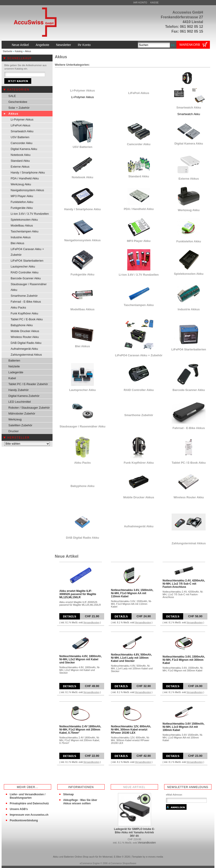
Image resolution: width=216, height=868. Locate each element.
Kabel (12, 378)
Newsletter (63, 45)
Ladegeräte (16, 372)
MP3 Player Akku (22, 196)
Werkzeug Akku (21, 184)
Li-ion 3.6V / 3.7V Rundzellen (30, 214)
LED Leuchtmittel (20, 402)
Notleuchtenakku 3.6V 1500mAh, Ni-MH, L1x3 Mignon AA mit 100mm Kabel (184, 727)
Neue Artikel (20, 45)
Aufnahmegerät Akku (24, 349)
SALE (12, 96)
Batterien (14, 360)
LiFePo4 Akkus (20, 125)
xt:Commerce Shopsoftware (122, 863)
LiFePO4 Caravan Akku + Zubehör (27, 252)
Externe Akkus (20, 167)
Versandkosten (91, 623)
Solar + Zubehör (19, 108)
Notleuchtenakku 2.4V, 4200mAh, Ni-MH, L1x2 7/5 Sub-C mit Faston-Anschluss (184, 584)
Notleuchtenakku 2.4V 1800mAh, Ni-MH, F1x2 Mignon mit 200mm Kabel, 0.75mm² (80, 730)
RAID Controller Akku (25, 272)
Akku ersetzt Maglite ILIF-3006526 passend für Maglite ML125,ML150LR (78, 594)
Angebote (42, 45)
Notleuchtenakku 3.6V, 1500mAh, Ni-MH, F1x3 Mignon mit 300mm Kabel (184, 660)
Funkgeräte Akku (22, 208)
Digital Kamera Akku (24, 149)
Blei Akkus (17, 243)
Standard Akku (20, 161)
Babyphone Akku (22, 325)
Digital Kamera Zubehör (24, 396)
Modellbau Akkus (22, 225)
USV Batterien (20, 137)
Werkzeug (15, 419)
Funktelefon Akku (22, 202)
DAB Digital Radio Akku (26, 343)
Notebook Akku (20, 155)
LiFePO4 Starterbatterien (27, 261)
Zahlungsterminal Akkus (26, 355)
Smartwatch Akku (22, 131)
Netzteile (14, 366)
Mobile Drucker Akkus (25, 331)
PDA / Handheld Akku (25, 178)
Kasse (155, 2)
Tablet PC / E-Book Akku (27, 319)
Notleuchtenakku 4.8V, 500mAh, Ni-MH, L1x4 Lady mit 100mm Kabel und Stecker (131, 658)
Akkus (28, 51)
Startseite (7, 51)
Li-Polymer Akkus (22, 119)
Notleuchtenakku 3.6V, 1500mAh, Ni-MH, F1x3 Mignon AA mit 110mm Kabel (132, 593)
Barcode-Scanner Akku (26, 278)
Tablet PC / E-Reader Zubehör (28, 384)
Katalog (19, 51)
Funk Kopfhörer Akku (24, 313)
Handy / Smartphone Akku (28, 172)
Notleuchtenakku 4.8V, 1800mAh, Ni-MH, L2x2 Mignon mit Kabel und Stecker (80, 659)
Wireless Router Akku (25, 337)
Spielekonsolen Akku (24, 220)
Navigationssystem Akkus (27, 190)
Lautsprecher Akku (23, 266)
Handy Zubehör (19, 390)
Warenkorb (190, 45)
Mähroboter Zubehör (22, 414)
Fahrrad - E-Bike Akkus (26, 302)
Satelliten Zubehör (20, 425)
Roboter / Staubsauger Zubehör (29, 408)
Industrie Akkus (21, 237)
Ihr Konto (140, 2)
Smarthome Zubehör (24, 296)
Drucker (14, 431)
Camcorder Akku (22, 143)
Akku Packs (18, 307)
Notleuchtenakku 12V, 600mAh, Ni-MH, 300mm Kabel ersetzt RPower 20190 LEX (131, 730)
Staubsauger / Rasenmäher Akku (29, 287)
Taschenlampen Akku (25, 231)
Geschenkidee (18, 102)
